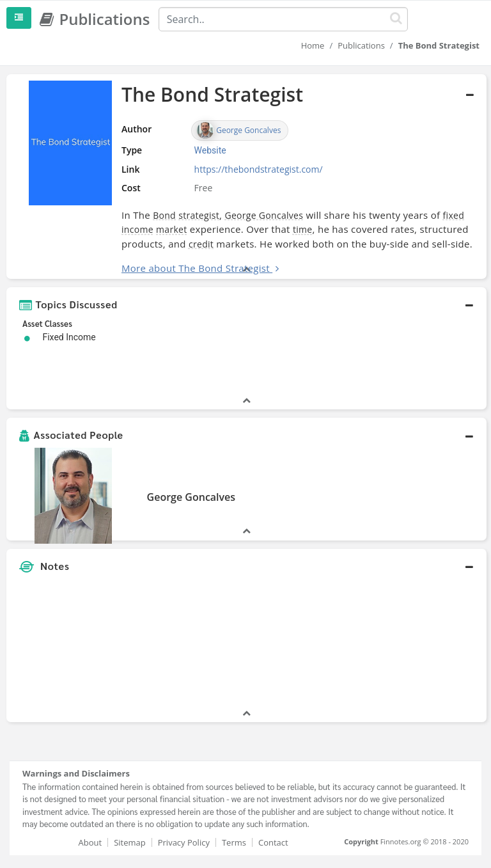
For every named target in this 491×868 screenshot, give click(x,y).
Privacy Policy (184, 842)
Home (313, 45)
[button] (246, 304)
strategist (199, 215)
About (90, 842)
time (303, 229)
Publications (361, 45)
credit (201, 244)
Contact (273, 842)
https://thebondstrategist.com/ (259, 169)
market (171, 229)
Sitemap (130, 842)
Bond (164, 215)
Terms (234, 842)
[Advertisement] (404, 643)
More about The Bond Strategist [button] (196, 268)
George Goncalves (264, 215)
